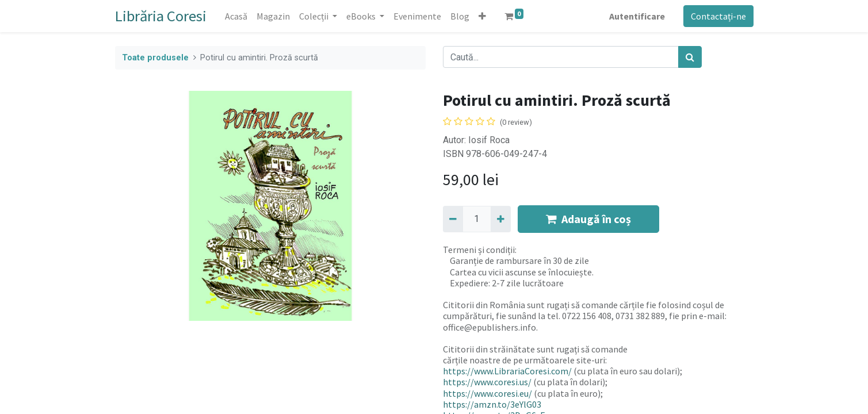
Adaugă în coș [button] (588, 219)
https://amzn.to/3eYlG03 (492, 404)
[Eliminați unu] (453, 219)
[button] (482, 16)
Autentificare (637, 16)
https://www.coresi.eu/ (487, 393)
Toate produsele (155, 58)
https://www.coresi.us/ (487, 382)
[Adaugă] (501, 219)
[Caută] (690, 57)
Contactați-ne (718, 16)
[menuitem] (236, 16)
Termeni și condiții (479, 250)
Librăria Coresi (161, 16)
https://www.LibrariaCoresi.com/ (507, 371)
